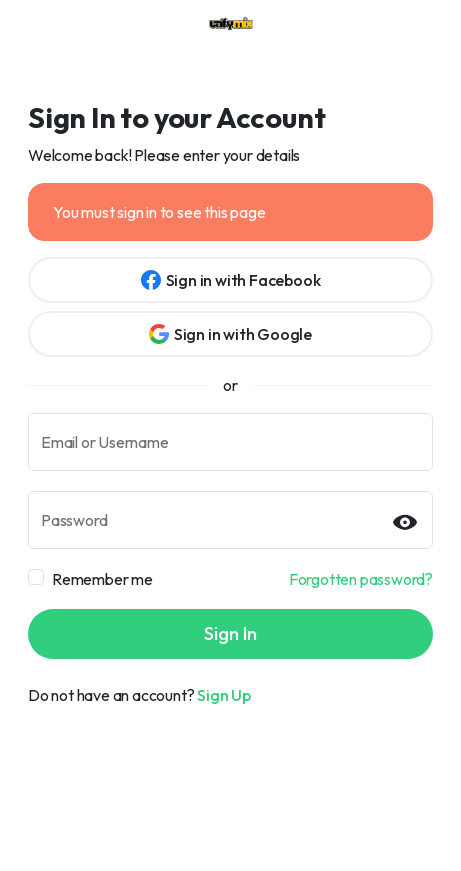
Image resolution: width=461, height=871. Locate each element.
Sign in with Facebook (231, 280)
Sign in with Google (230, 334)
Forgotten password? (361, 579)
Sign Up (224, 695)
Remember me (102, 579)
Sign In (230, 633)
